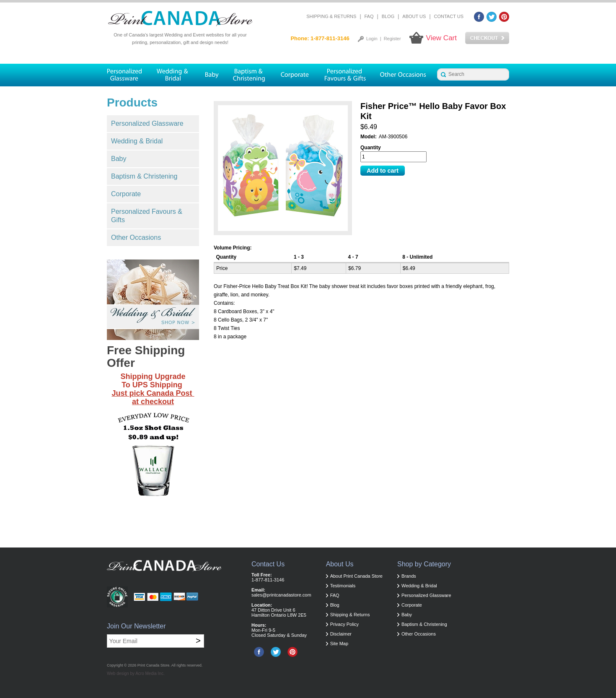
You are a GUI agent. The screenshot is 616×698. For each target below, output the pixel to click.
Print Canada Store (154, 665)
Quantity (371, 148)
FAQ (369, 16)
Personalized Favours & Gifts (147, 216)
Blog (388, 16)
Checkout (487, 38)
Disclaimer (341, 634)
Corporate (126, 194)
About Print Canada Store (356, 576)
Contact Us (449, 16)
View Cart (441, 38)
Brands (409, 576)
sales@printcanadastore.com (281, 595)
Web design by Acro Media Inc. (136, 673)
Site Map (339, 644)
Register (392, 39)
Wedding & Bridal (137, 141)
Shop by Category (424, 564)
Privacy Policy (344, 624)
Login (372, 39)
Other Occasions (136, 237)
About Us (414, 16)
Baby (119, 159)
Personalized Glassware (147, 123)
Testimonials (343, 586)
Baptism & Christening (144, 176)
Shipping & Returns (331, 16)
